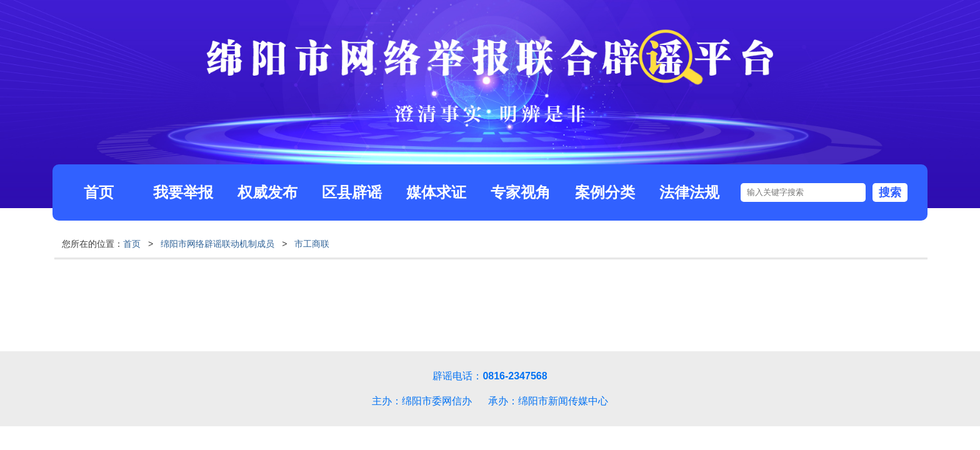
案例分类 (605, 192)
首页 (99, 192)
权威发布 (267, 192)
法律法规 (689, 192)
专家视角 (521, 192)
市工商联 (312, 244)
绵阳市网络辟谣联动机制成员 (217, 244)
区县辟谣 (352, 192)
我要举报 (183, 192)
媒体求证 (436, 192)
